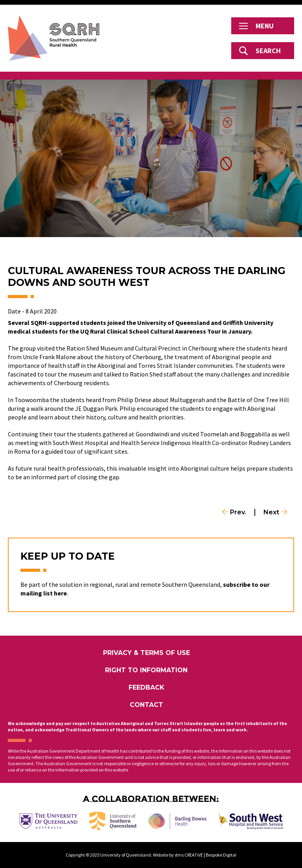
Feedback (146, 687)
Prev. (238, 512)
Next (271, 512)
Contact (146, 705)
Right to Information (146, 670)
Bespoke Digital (221, 855)
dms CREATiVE (189, 855)
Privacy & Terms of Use (146, 653)
